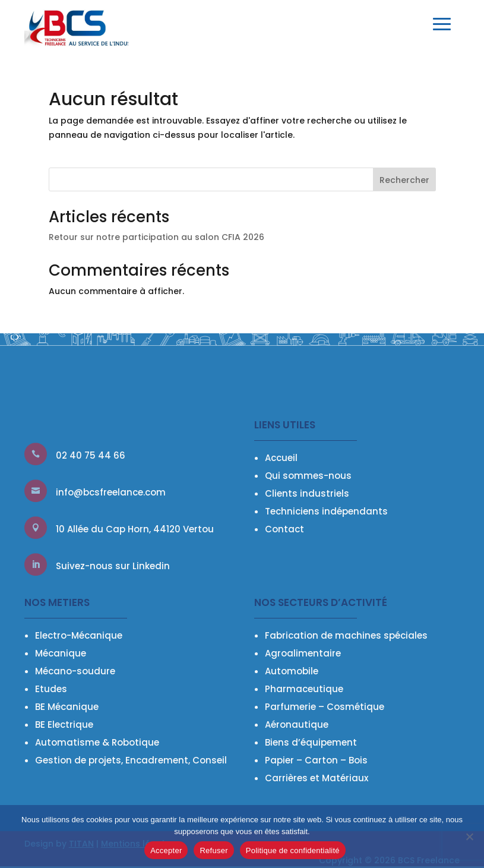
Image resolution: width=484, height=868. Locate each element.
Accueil (281, 458)
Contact (284, 529)
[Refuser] (469, 837)
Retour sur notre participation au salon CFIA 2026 (156, 237)
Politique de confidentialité (293, 850)
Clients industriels (307, 493)
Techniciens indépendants (326, 511)
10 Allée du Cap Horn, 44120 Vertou (135, 529)
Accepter (166, 850)
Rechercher (404, 180)
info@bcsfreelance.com (111, 492)
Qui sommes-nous (308, 476)
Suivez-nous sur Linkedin (113, 566)
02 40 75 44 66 (91, 455)
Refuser (213, 850)
